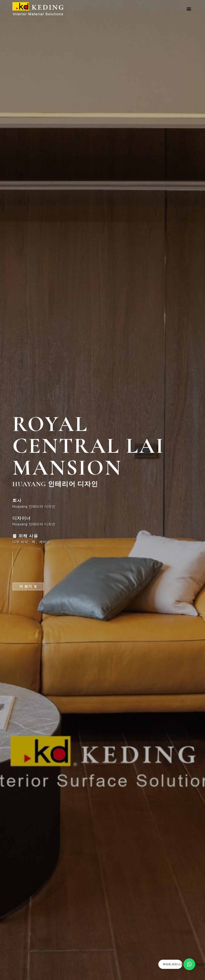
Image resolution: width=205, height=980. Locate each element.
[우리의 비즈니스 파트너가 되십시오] (189, 964)
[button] (189, 9)
